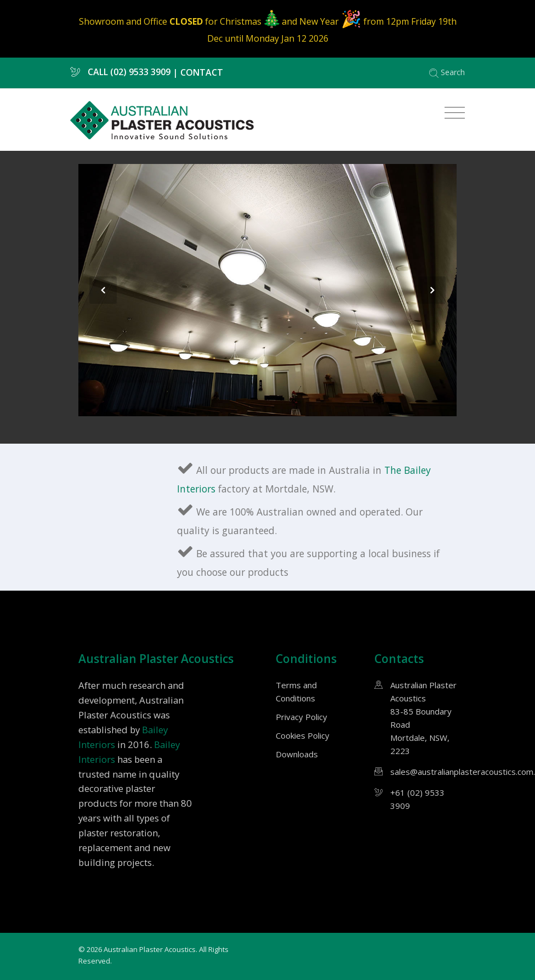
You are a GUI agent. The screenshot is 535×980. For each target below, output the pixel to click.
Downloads (297, 754)
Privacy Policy (301, 717)
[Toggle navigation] (452, 113)
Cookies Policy (303, 735)
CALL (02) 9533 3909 (120, 72)
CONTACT (202, 72)
